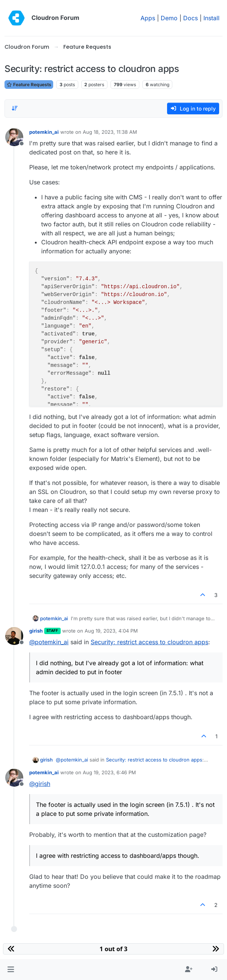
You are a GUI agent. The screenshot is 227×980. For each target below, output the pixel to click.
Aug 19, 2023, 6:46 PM (109, 772)
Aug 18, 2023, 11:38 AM (110, 132)
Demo (169, 18)
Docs (190, 18)
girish (36, 631)
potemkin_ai (44, 132)
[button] (11, 970)
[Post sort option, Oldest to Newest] (15, 108)
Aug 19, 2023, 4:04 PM (111, 631)
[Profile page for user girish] (14, 636)
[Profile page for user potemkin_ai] (14, 137)
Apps (148, 18)
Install (211, 18)
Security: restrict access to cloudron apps (149, 642)
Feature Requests (29, 85)
